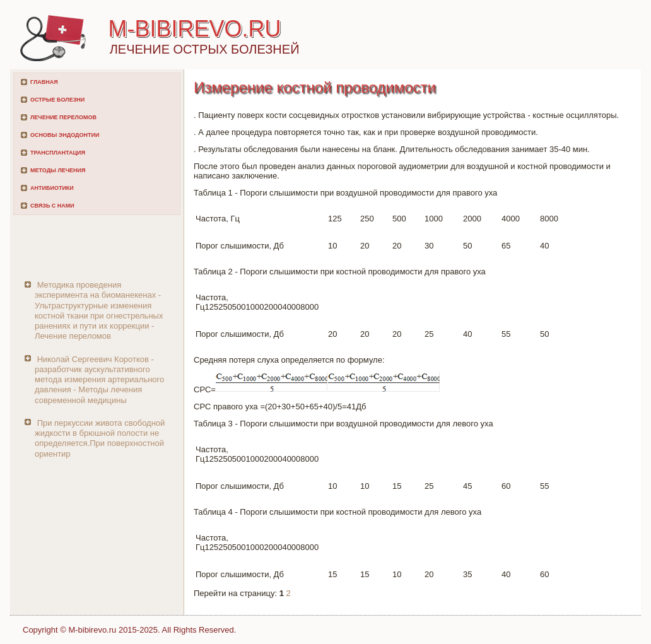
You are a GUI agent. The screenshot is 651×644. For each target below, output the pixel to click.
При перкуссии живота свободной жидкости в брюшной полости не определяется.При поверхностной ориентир (100, 438)
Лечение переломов (63, 117)
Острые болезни (57, 100)
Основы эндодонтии (65, 135)
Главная (44, 82)
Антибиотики (52, 188)
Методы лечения (58, 170)
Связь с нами (52, 206)
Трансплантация (58, 153)
